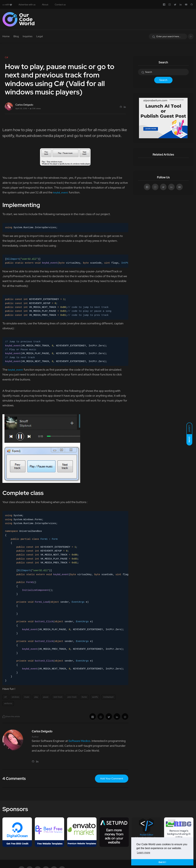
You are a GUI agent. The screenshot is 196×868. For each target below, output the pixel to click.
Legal (40, 36)
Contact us (60, 5)
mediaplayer (108, 697)
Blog (16, 36)
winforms (8, 703)
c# (5, 697)
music (27, 697)
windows (15, 697)
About (45, 5)
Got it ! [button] (162, 862)
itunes (84, 697)
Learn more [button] (144, 853)
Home (6, 36)
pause (46, 697)
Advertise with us (27, 5)
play (36, 697)
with (7, 5)
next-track (58, 697)
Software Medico (79, 741)
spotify (95, 697)
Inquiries (28, 36)
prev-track (72, 697)
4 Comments (14, 778)
